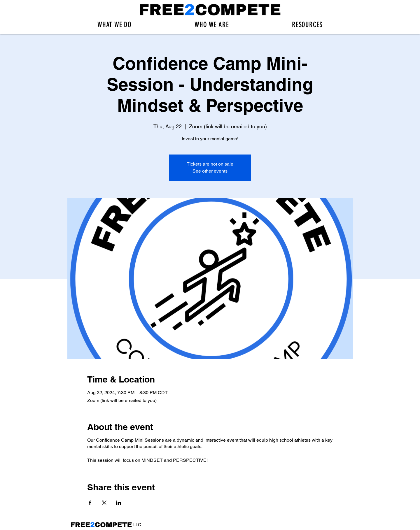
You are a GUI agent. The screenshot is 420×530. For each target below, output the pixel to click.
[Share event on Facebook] (90, 503)
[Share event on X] (104, 503)
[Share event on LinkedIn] (119, 503)
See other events (210, 171)
